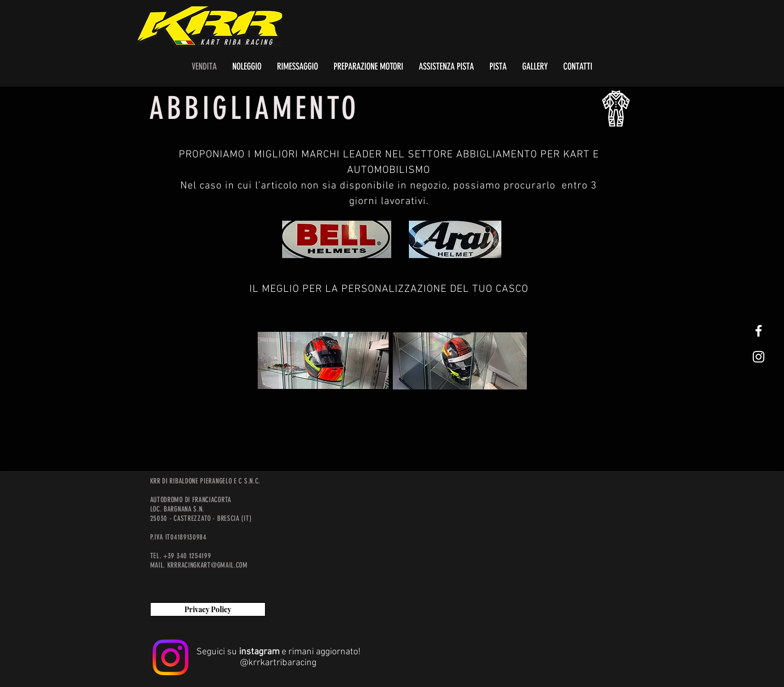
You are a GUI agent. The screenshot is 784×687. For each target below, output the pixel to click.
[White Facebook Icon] (759, 331)
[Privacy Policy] (208, 609)
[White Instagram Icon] (759, 357)
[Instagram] (170, 657)
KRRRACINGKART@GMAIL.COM (208, 565)
